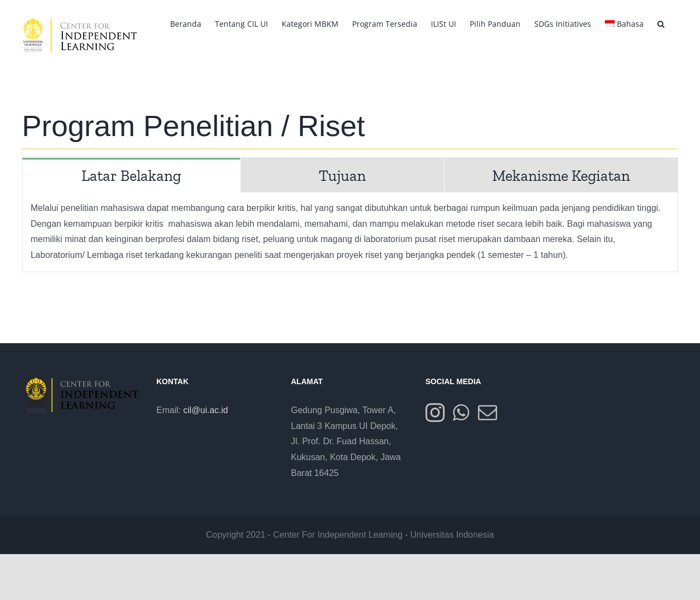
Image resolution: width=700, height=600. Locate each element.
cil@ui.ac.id (206, 410)
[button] (661, 23)
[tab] (131, 175)
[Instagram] (435, 412)
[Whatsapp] (461, 412)
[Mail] (488, 412)
